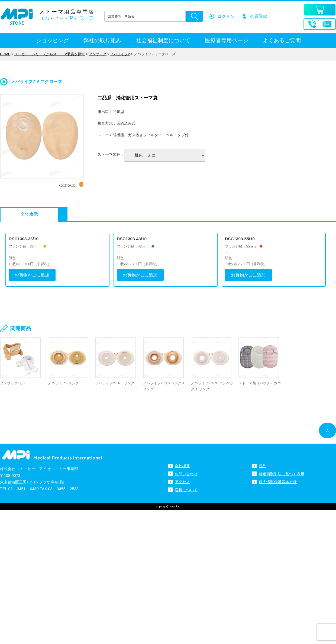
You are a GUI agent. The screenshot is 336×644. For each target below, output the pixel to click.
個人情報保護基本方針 (278, 482)
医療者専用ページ (227, 40)
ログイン (226, 16)
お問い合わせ (186, 474)
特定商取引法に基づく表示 (282, 474)
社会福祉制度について (163, 40)
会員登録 (259, 16)
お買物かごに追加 (32, 275)
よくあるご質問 (282, 40)
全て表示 (27, 214)
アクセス (182, 482)
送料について (186, 490)
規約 (263, 466)
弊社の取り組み (102, 40)
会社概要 (182, 466)
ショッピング (53, 40)
